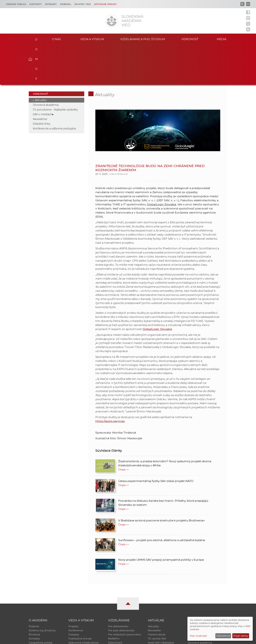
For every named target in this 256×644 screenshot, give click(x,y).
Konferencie (76, 590)
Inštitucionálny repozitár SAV (205, 586)
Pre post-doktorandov (121, 590)
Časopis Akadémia (199, 599)
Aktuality (41, 60)
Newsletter (40, 79)
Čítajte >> (124, 429)
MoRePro (114, 599)
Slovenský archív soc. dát (202, 590)
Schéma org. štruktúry (42, 590)
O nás (56, 39)
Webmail (66, 4)
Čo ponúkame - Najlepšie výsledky (55, 69)
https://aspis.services (110, 381)
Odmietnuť (223, 636)
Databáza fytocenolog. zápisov (206, 595)
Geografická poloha (40, 603)
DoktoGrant (115, 603)
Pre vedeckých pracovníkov (125, 595)
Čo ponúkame (157, 607)
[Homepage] (112, 21)
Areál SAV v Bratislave (161, 603)
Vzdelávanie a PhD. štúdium (143, 39)
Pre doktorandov (118, 586)
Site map (176, 640)
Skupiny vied (83, 4)
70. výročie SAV (157, 599)
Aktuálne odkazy (105, 4)
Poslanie (34, 586)
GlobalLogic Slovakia (157, 289)
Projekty (73, 586)
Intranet (51, 4)
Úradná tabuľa (157, 595)
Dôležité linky (42, 83)
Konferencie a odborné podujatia (54, 88)
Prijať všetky (241, 636)
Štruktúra (34, 595)
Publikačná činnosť (80, 599)
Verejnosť (190, 39)
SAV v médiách (43, 74)
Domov (35, 38)
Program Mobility (119, 607)
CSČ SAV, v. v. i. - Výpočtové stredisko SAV (77, 640)
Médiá (222, 39)
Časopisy (74, 595)
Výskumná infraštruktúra (83, 603)
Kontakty (36, 4)
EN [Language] (248, 4)
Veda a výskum (92, 39)
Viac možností (198, 636)
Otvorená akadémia (46, 64)
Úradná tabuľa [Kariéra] (16, 4)
